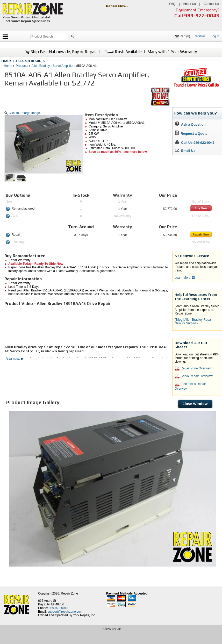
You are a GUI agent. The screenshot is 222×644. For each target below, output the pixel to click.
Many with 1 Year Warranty (172, 52)
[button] (73, 37)
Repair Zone (69, 593)
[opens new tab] (196, 86)
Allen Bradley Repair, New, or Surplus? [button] (194, 321)
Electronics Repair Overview (190, 386)
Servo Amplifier (63, 66)
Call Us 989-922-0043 (198, 143)
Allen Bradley (41, 66)
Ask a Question (190, 124)
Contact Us (211, 4)
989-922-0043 (202, 15)
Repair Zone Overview (193, 369)
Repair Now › (117, 6)
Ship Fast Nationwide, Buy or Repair (61, 52)
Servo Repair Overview (194, 376)
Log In (215, 36)
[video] (43, 325)
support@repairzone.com (65, 612)
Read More (14, 359)
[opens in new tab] (73, 640)
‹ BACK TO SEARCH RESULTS (23, 61)
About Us (189, 4)
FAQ (172, 4)
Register (199, 36)
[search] (49, 37)
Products (22, 66)
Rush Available (122, 52)
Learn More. (185, 278)
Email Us (185, 151)
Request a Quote (191, 134)
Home (8, 66)
